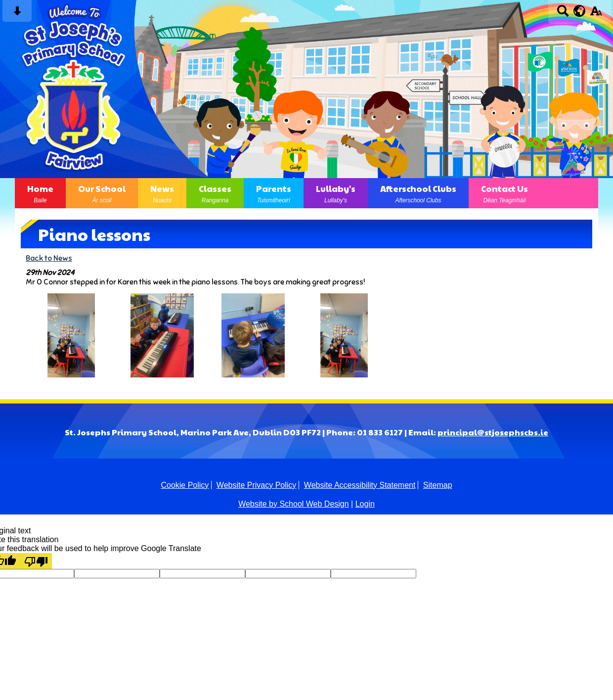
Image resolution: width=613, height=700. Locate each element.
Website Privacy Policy (257, 485)
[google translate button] (580, 11)
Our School (102, 193)
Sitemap (438, 485)
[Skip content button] (17, 14)
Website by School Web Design (294, 504)
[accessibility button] (596, 14)
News (162, 193)
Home (40, 193)
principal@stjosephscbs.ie (493, 432)
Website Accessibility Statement (360, 485)
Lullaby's (336, 193)
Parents (274, 193)
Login (365, 504)
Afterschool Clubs (418, 193)
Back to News (49, 258)
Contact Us (504, 193)
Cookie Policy (185, 485)
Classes (215, 193)
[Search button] (563, 14)
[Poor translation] (36, 561)
